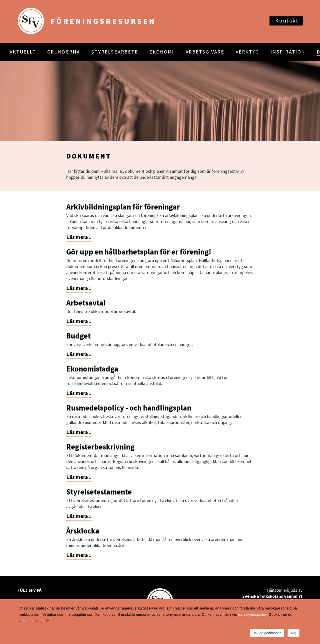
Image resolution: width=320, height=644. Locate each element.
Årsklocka (83, 531)
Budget (78, 336)
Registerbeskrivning (100, 447)
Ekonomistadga (92, 369)
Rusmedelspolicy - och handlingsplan (129, 408)
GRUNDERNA (64, 52)
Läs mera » (79, 237)
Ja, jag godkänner (267, 633)
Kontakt (287, 21)
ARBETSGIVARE (205, 52)
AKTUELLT (23, 52)
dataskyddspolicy (252, 614)
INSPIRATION (288, 52)
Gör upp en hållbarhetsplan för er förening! (139, 252)
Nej (293, 633)
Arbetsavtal (86, 303)
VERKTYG (247, 52)
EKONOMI (162, 52)
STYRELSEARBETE (115, 52)
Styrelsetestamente (99, 492)
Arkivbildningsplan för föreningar (123, 207)
